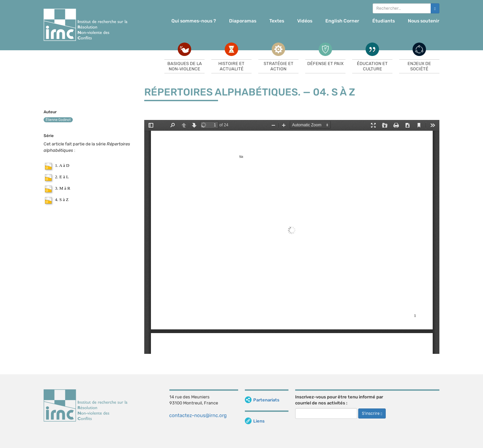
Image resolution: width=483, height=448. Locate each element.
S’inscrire (372, 413)
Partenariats (262, 400)
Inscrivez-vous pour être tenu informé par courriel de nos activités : (339, 400)
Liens (255, 421)
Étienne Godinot (58, 120)
